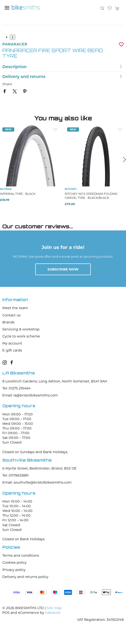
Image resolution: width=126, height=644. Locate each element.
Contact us (11, 315)
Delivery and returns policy (25, 577)
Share (7, 84)
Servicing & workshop (21, 329)
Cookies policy (14, 563)
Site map (54, 608)
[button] (7, 8)
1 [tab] (13, 37)
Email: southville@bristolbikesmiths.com (37, 482)
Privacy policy (14, 570)
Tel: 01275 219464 (16, 388)
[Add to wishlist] (55, 130)
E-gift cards (12, 350)
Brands (8, 322)
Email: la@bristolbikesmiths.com (30, 395)
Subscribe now (63, 269)
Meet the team (15, 308)
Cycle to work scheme (21, 336)
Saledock (53, 613)
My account (12, 343)
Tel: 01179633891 (15, 475)
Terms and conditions (21, 555)
